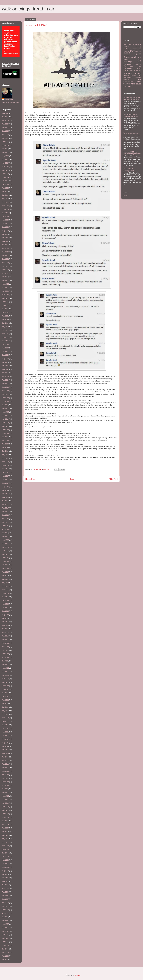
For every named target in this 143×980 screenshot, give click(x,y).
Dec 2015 (5, 558)
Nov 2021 (5, 305)
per (140, 71)
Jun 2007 (5, 920)
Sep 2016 (5, 526)
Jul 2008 (5, 874)
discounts (126, 51)
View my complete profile (11, 102)
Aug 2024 (5, 188)
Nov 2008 (5, 860)
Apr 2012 (5, 714)
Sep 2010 (5, 782)
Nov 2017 (5, 476)
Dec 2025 (5, 131)
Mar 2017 (5, 504)
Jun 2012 (5, 707)
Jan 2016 (5, 554)
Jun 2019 (5, 408)
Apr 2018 (5, 458)
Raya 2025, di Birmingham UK (129, 170)
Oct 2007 (5, 906)
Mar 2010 (5, 803)
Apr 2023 (5, 245)
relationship (127, 77)
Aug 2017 (5, 487)
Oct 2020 (5, 352)
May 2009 (5, 839)
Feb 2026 (5, 124)
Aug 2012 (5, 700)
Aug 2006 (5, 956)
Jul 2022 (5, 277)
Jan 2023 (5, 256)
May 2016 (5, 540)
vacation (127, 84)
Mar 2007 (5, 931)
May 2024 (5, 199)
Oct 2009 (5, 821)
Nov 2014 (5, 604)
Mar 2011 (5, 760)
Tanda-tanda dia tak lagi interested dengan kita (132, 98)
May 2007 (5, 924)
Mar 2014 (5, 632)
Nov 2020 (5, 348)
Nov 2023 (5, 220)
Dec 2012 (5, 686)
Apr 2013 (5, 671)
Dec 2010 (5, 771)
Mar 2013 (5, 675)
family (132, 51)
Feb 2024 (5, 209)
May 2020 (5, 369)
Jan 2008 (5, 896)
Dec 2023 (5, 216)
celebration (127, 49)
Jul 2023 (5, 234)
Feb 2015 (5, 593)
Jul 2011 (5, 746)
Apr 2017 (5, 501)
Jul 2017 (5, 490)
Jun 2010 (5, 792)
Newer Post (30, 479)
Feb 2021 (5, 337)
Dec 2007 (5, 899)
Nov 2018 (5, 433)
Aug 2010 (5, 785)
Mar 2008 (5, 889)
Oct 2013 (5, 650)
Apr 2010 (5, 800)
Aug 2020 (5, 359)
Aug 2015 (5, 572)
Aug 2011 (5, 743)
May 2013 (5, 668)
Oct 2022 (5, 266)
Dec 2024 (5, 174)
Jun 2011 (5, 750)
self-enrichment (132, 81)
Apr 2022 (5, 287)
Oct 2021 (5, 309)
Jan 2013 (5, 682)
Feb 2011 (5, 764)
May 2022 (5, 284)
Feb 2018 (5, 465)
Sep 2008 (5, 867)
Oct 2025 (5, 138)
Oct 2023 (5, 223)
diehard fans (136, 49)
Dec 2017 (5, 472)
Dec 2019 (5, 387)
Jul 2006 (5, 960)
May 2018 (5, 455)
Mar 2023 (5, 248)
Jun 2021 (5, 323)
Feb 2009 (5, 849)
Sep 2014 (5, 611)
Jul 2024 (5, 191)
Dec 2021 (5, 302)
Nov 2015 (5, 561)
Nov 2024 (5, 177)
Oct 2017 (5, 479)
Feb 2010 (5, 807)
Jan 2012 (5, 725)
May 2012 (5, 711)
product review (130, 76)
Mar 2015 (5, 590)
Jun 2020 (5, 366)
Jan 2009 (5, 853)
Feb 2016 (5, 551)
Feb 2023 (5, 252)
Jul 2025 (5, 149)
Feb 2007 (5, 935)
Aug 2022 (5, 273)
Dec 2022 (5, 259)
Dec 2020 (5, 344)
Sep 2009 (5, 824)
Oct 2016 (5, 522)
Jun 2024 (5, 195)
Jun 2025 (5, 152)
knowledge (128, 62)
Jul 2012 (5, 704)
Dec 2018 (5, 430)
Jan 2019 (5, 426)
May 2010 (5, 796)
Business (127, 45)
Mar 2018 (5, 462)
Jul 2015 (5, 575)
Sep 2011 (5, 739)
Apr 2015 (5, 586)
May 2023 (5, 241)
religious (138, 77)
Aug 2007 (5, 913)
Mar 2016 (5, 547)
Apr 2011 (5, 757)
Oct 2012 (5, 693)
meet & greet (135, 67)
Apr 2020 (5, 373)
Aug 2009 (5, 828)
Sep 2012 (5, 696)
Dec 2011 (5, 728)
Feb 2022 (5, 295)
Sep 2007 (5, 910)
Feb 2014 (5, 636)
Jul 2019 (5, 405)
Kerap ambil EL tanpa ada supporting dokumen (132, 153)
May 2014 (5, 625)
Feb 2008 (5, 892)
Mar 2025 (5, 163)
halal (139, 58)
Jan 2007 (5, 938)
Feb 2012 (5, 721)
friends (139, 55)
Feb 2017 (5, 508)
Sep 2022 (5, 270)
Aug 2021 (5, 316)
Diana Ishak (9, 99)
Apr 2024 (5, 202)
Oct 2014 (5, 608)
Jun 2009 (5, 835)
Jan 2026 (5, 127)
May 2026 (5, 113)
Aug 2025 (5, 145)
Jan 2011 (5, 768)
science (126, 79)
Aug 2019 (5, 401)
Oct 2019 (5, 394)
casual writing (132, 47)
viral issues (136, 84)
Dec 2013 (5, 643)
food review (133, 53)
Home (72, 479)
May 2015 (5, 583)
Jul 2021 (5, 320)
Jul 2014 (5, 618)
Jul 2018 (5, 448)
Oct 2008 (5, 864)
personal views (132, 73)
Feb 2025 (5, 167)
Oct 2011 (5, 736)
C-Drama (137, 45)
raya (139, 76)
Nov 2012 (5, 689)
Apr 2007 (5, 928)
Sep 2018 (5, 440)
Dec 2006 (5, 942)
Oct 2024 (5, 181)
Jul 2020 (5, 362)
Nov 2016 (5, 519)
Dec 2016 (5, 515)
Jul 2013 (5, 661)
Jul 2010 (5, 789)
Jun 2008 (5, 878)
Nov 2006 (5, 945)
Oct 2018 (5, 437)
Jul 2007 (5, 917)
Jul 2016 (5, 533)
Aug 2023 (5, 231)
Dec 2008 (5, 856)
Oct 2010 (5, 778)
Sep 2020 (5, 355)
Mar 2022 (5, 291)
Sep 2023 (5, 227)
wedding (126, 86)
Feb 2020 (5, 380)
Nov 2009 (5, 817)
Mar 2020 (5, 376)
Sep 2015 (5, 568)
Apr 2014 (5, 629)
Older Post (113, 479)
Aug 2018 (5, 444)
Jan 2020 (5, 383)
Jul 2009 (5, 832)
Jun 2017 (5, 494)
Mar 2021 (5, 334)
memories (128, 68)
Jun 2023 (5, 238)
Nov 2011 (5, 732)
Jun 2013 (5, 664)
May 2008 (5, 881)
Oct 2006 (5, 949)
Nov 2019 (5, 391)
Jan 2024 (5, 213)
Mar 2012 (5, 718)
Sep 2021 (5, 312)
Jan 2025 (5, 170)
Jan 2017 (5, 512)
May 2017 (5, 497)
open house (134, 71)
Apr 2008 (5, 885)
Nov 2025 (5, 135)
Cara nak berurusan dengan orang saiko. (131, 115)
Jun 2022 (5, 280)
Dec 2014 (5, 600)
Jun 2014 (5, 622)
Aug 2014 (5, 615)
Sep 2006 (5, 952)
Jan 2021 (5, 341)
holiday (139, 60)
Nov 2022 (5, 263)
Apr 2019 (5, 416)
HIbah (126, 60)
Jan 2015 (5, 597)
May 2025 (5, 156)
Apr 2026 (5, 117)
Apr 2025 (5, 160)
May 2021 (5, 327)
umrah (139, 82)
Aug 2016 (5, 529)
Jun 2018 (5, 451)
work (131, 86)
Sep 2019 (5, 398)
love (139, 62)
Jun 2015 (5, 579)
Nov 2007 (5, 903)
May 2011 (5, 753)
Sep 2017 (5, 483)
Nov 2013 (5, 647)
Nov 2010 (5, 775)
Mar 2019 (5, 419)
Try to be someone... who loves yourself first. (132, 134)
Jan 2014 (5, 640)
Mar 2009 (5, 846)
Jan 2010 (5, 810)
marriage (127, 64)
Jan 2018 (5, 469)
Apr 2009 (5, 842)
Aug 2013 (5, 657)
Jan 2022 (5, 298)
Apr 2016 (5, 544)
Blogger (77, 975)
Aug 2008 (5, 871)
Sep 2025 (5, 142)
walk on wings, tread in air (28, 9)
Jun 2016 (5, 536)
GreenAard (130, 57)
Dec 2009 (5, 814)
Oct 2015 (5, 565)
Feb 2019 (5, 423)
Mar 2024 (5, 206)
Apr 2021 (5, 330)
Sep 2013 (5, 654)
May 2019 (5, 412)
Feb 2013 (5, 679)
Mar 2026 (5, 120)
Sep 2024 (5, 184)
